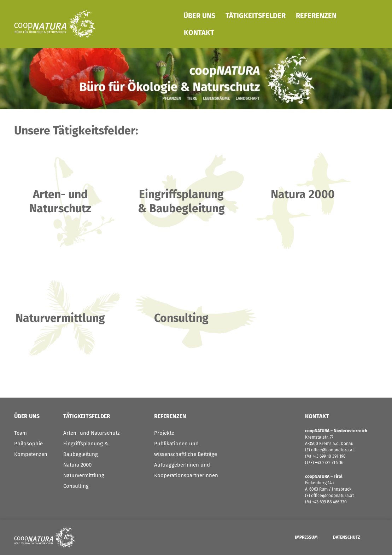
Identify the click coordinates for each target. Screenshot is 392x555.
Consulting (76, 486)
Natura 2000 (77, 465)
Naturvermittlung (84, 475)
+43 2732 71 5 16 (329, 463)
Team (21, 433)
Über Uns (199, 16)
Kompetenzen (31, 454)
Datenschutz (347, 537)
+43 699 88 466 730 (329, 502)
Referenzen (316, 16)
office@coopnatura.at (332, 450)
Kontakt (199, 33)
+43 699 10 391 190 (329, 456)
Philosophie (28, 444)
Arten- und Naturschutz (92, 433)
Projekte (164, 433)
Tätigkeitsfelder (256, 16)
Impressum (306, 537)
